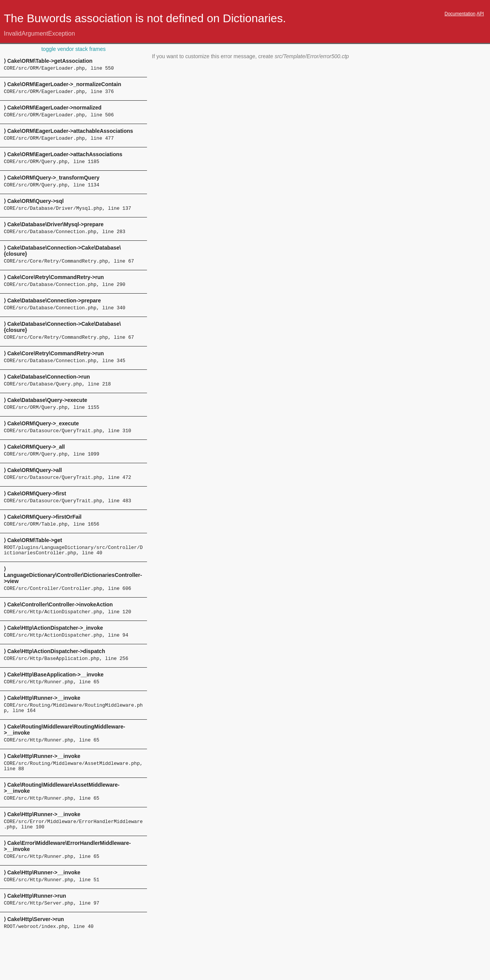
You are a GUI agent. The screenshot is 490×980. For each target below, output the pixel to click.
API (480, 14)
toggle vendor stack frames (73, 49)
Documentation (460, 14)
